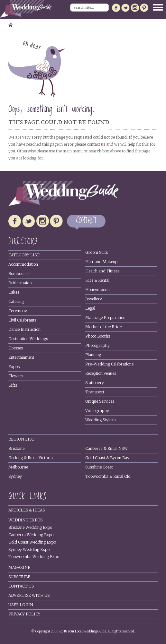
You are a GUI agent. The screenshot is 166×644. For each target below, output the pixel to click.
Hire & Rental (97, 280)
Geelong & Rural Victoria (31, 458)
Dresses (16, 348)
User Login (21, 605)
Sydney (15, 476)
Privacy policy (24, 614)
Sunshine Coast (99, 467)
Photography (97, 345)
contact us (96, 144)
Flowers (16, 376)
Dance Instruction (24, 329)
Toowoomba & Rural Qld (108, 476)
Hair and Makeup (101, 262)
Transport (95, 392)
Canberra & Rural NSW (106, 448)
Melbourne (18, 467)
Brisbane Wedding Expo (30, 527)
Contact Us (21, 586)
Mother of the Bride (103, 327)
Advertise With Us (29, 595)
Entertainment (21, 357)
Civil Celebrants (22, 320)
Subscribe (19, 577)
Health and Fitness (102, 271)
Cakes (14, 292)
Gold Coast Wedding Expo (32, 542)
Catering (16, 301)
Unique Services (100, 401)
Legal (90, 308)
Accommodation (23, 264)
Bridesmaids (20, 283)
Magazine (19, 567)
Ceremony (18, 311)
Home (10, 25)
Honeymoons (97, 290)
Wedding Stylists (100, 420)
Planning (93, 355)
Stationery (95, 383)
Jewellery (94, 299)
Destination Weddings (28, 339)
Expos (14, 367)
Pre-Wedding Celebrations (109, 364)
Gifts (13, 385)
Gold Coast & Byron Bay (107, 458)
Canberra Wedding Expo (31, 535)
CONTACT (86, 221)
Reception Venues (101, 373)
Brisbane (16, 448)
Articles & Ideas (27, 510)
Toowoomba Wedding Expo (34, 557)
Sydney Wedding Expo (29, 550)
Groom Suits (97, 252)
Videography (97, 411)
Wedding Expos (25, 520)
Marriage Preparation (105, 318)
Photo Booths (98, 336)
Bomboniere (19, 274)
